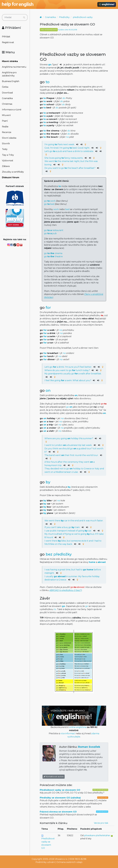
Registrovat (8, 42)
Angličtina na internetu (14, 67)
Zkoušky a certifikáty (13, 172)
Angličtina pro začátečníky (9, 74)
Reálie (5, 127)
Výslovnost (8, 161)
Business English (11, 81)
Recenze (7, 132)
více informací (68, 734)
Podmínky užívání (45, 862)
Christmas (7, 104)
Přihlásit (6, 37)
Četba (5, 87)
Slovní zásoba (9, 138)
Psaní (5, 121)
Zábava (6, 166)
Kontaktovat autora (54, 777)
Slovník (6, 144)
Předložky (64, 17)
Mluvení (6, 115)
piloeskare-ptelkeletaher (97, 835)
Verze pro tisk (101, 823)
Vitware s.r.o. (61, 859)
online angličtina (78, 727)
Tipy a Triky (8, 155)
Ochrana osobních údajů (69, 862)
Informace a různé (12, 110)
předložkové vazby (83, 17)
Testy (5, 149)
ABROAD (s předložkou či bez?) (66, 590)
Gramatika (7, 98)
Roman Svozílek (89, 747)
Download (7, 93)
